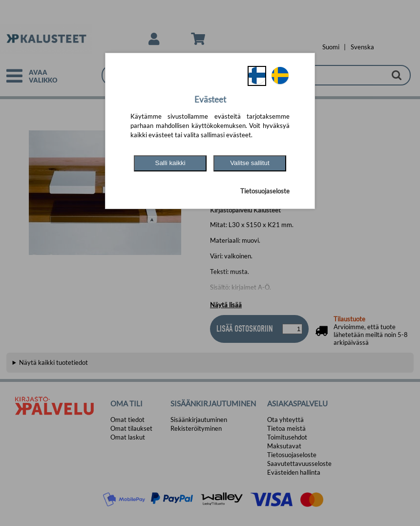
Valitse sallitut (250, 163)
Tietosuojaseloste (265, 191)
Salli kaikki (170, 163)
